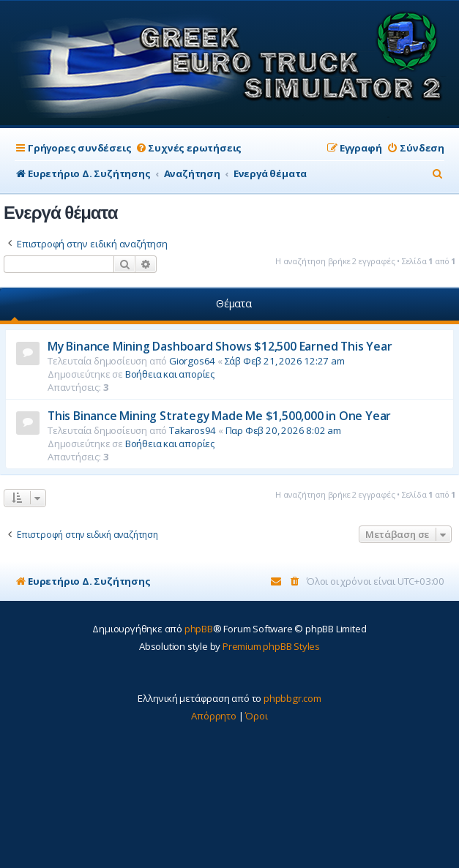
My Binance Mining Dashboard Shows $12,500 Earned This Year (220, 346)
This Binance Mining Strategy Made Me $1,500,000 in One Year (219, 416)
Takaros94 (193, 430)
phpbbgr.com (292, 698)
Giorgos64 (192, 361)
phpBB (199, 629)
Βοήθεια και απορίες (170, 374)
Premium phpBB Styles (271, 646)
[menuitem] (188, 148)
